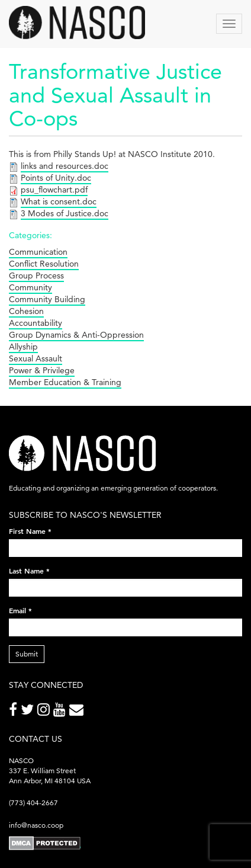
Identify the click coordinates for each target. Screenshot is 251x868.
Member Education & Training (65, 382)
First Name (30, 531)
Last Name (29, 571)
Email (20, 610)
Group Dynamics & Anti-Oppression (76, 335)
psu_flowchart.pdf (54, 190)
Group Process (36, 276)
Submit (27, 654)
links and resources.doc (65, 166)
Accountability (36, 323)
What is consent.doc (59, 201)
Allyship (23, 347)
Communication (38, 252)
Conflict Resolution (44, 264)
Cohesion (26, 311)
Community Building (47, 299)
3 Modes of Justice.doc (65, 213)
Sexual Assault (36, 358)
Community (30, 287)
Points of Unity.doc (56, 178)
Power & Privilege (42, 370)
